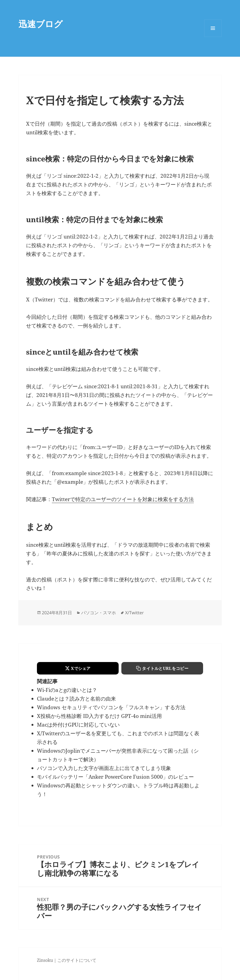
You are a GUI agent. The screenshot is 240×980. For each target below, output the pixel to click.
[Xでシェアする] (78, 668)
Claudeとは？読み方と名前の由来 (76, 699)
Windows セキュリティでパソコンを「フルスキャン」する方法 (111, 707)
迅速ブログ (41, 24)
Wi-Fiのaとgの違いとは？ (67, 690)
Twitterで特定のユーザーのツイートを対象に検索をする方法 (123, 499)
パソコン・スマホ (99, 613)
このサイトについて (77, 960)
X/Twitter (135, 613)
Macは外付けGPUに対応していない (78, 725)
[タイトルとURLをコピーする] (162, 668)
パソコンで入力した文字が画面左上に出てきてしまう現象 (104, 768)
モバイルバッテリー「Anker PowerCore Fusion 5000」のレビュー (115, 777)
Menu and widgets (213, 37)
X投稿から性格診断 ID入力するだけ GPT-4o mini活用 (99, 716)
